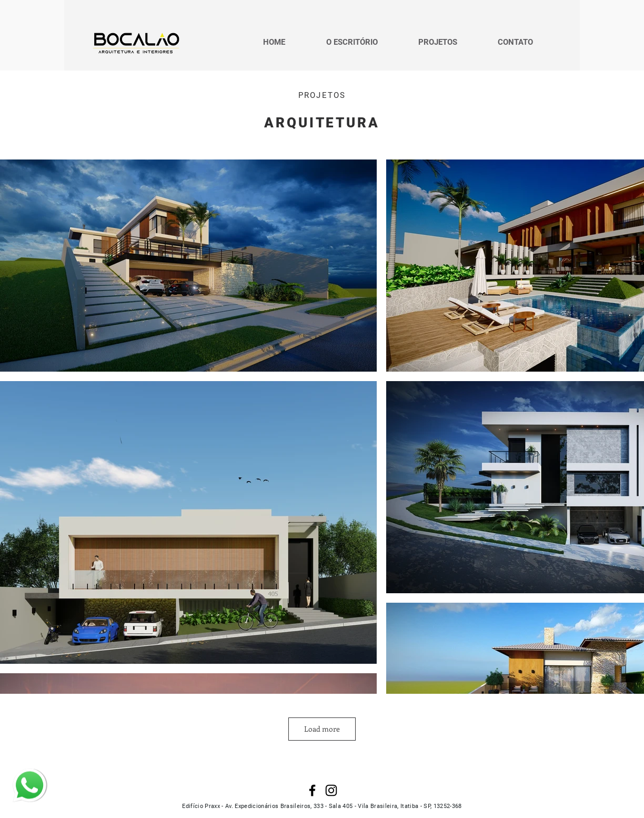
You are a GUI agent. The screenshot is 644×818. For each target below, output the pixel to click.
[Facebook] (312, 790)
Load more (322, 729)
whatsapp (24, 774)
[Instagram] (331, 790)
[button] (437, 42)
